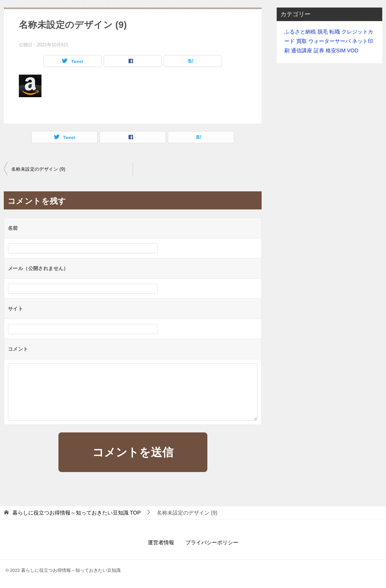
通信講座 (302, 50)
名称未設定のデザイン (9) (38, 169)
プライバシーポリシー (212, 542)
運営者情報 (161, 542)
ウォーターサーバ (329, 41)
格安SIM (336, 50)
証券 (319, 50)
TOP (77, 513)
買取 (302, 41)
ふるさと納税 (300, 32)
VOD (352, 50)
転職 (335, 32)
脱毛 (323, 32)
